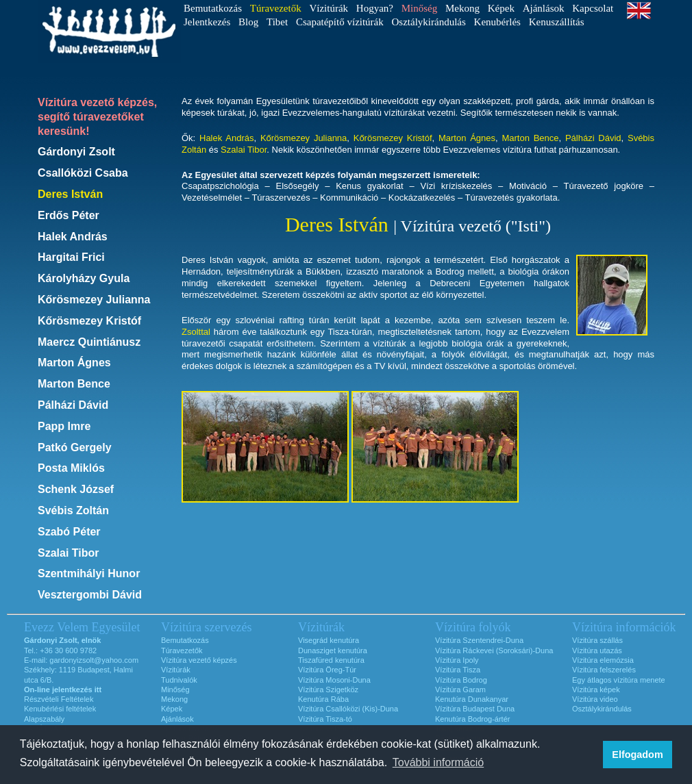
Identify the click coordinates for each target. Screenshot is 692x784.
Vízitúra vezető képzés (199, 660)
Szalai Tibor (69, 553)
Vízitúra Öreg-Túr (327, 670)
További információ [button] (438, 762)
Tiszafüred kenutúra (331, 660)
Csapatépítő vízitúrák (340, 22)
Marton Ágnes (74, 363)
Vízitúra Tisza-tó (325, 719)
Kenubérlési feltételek (60, 709)
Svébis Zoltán (73, 510)
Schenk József (76, 489)
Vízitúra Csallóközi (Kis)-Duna (348, 709)
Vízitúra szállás (597, 640)
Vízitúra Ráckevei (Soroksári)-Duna (494, 650)
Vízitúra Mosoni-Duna (334, 680)
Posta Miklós (71, 468)
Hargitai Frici (71, 257)
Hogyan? (375, 8)
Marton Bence (74, 384)
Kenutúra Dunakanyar (472, 699)
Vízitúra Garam (460, 690)
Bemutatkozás (213, 8)
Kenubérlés (497, 22)
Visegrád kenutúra (329, 640)
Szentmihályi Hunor (89, 573)
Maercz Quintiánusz (89, 342)
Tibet (277, 22)
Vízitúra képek (596, 690)
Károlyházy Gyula (84, 278)
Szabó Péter (69, 532)
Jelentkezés (207, 22)
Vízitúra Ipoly (457, 660)
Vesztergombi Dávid (90, 595)
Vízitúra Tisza (458, 670)
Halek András (73, 237)
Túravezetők (182, 650)
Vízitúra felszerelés (604, 670)
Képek (501, 8)
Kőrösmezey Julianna (94, 300)
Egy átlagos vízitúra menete (619, 680)
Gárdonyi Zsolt (76, 152)
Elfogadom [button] (637, 755)
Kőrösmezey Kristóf (89, 321)
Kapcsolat (593, 8)
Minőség (175, 690)
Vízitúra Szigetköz (328, 690)
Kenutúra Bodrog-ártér (472, 719)
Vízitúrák (329, 8)
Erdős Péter (69, 215)
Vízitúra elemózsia (603, 660)
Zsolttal (196, 332)
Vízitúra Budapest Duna (475, 709)
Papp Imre (64, 426)
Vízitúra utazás (597, 650)
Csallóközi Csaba (83, 173)
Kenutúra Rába (323, 699)
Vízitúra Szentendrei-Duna (479, 640)
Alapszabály (44, 719)
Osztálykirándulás (429, 22)
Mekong (462, 8)
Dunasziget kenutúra (333, 650)
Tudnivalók (179, 680)
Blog (248, 22)
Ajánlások (544, 8)
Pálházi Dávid (73, 405)
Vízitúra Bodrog (461, 680)
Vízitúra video (595, 699)
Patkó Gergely (75, 447)
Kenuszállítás (557, 22)
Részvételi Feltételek (59, 699)
